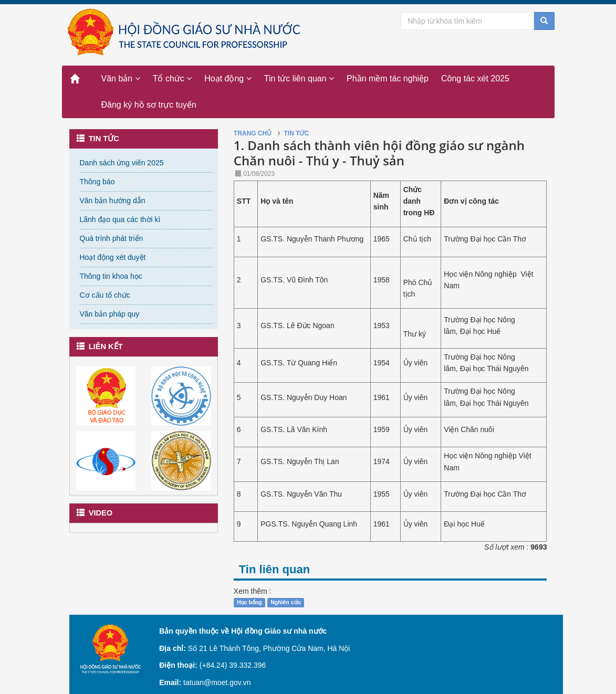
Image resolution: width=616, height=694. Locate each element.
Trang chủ (253, 133)
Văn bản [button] (121, 78)
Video (95, 513)
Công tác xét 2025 (475, 78)
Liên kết (100, 346)
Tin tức (98, 139)
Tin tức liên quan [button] (299, 78)
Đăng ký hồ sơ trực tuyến (149, 105)
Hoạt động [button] (228, 78)
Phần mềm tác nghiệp (388, 78)
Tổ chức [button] (173, 78)
